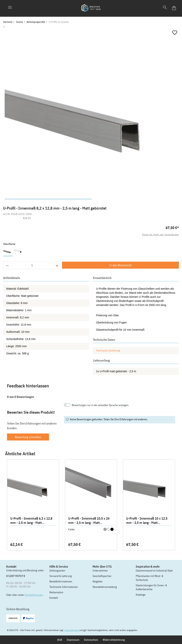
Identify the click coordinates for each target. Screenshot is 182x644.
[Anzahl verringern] (7, 265)
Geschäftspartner (102, 576)
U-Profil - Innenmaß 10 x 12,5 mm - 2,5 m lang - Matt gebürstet (147, 521)
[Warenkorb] (174, 8)
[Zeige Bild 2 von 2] (135, 199)
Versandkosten (71, 630)
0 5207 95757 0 (16, 576)
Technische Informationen (64, 587)
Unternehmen (100, 571)
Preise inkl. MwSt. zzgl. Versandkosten (161, 235)
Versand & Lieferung (61, 576)
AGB (60, 640)
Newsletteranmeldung (105, 587)
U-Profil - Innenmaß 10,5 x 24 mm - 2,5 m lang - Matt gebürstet (89, 521)
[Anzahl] (32, 265)
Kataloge (141, 595)
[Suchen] (165, 8)
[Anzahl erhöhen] (57, 265)
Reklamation (56, 592)
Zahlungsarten (57, 571)
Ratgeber (98, 581)
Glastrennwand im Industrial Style (154, 571)
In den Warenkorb (120, 265)
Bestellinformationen (61, 581)
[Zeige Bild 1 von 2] (48, 199)
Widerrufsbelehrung (114, 640)
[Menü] (10, 8)
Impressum (73, 640)
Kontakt (54, 598)
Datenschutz (91, 640)
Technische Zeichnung (108, 350)
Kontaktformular (34, 595)
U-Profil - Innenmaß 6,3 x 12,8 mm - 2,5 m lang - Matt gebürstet (31, 521)
